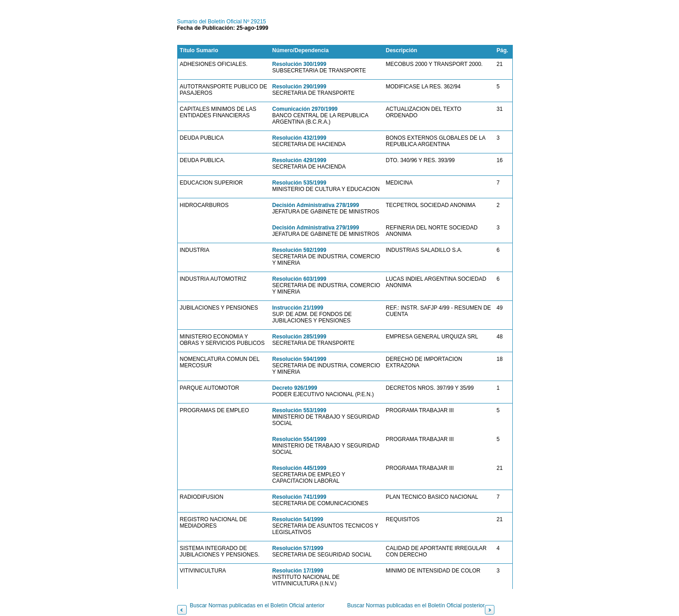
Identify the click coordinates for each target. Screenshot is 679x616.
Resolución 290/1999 (299, 87)
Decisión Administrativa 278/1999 (316, 205)
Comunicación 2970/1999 (305, 109)
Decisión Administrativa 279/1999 (316, 228)
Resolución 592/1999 (299, 250)
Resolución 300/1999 (299, 64)
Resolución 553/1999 (299, 410)
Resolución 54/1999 (298, 519)
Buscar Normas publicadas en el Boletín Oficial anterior (257, 605)
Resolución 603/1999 (299, 279)
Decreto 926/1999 (295, 388)
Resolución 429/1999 (299, 160)
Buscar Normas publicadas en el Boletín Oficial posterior (416, 605)
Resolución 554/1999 (299, 439)
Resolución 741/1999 (299, 497)
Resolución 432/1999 (299, 138)
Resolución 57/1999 (298, 548)
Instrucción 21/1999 (298, 308)
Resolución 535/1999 (299, 183)
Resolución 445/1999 (299, 468)
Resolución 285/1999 (299, 337)
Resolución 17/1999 (298, 571)
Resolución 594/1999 (299, 359)
